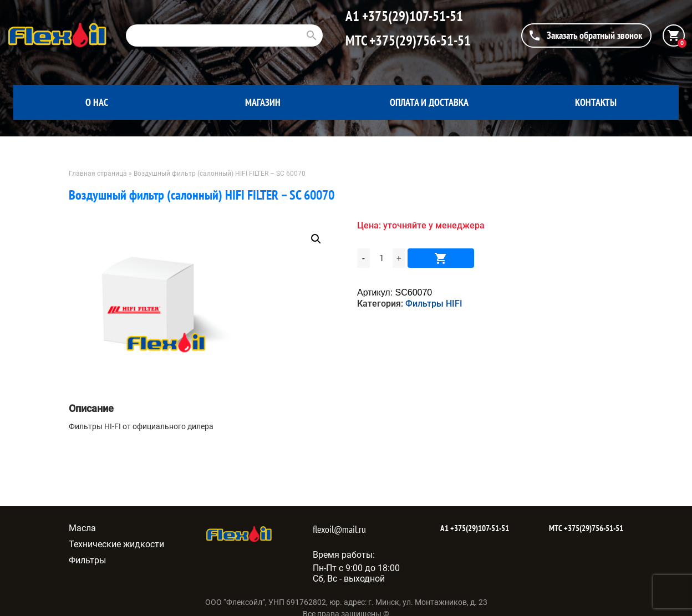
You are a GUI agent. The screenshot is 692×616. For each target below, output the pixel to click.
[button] (316, 239)
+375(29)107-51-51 (411, 16)
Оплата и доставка (429, 102)
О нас (97, 102)
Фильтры (87, 560)
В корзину (441, 258)
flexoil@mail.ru (339, 529)
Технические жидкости (116, 544)
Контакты (596, 102)
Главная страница (98, 174)
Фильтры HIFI (434, 304)
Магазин (263, 102)
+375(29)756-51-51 (419, 40)
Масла (82, 528)
